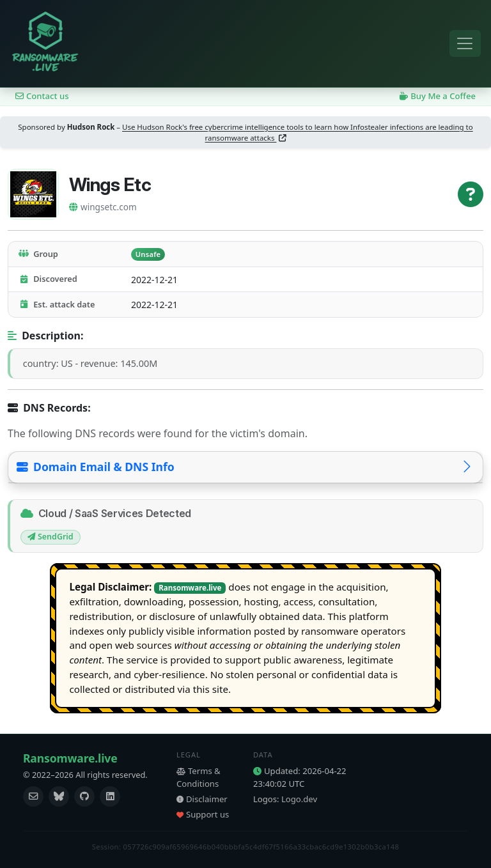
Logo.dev (299, 799)
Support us (203, 814)
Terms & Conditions (199, 777)
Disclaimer (202, 799)
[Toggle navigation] (465, 44)
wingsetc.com (103, 207)
